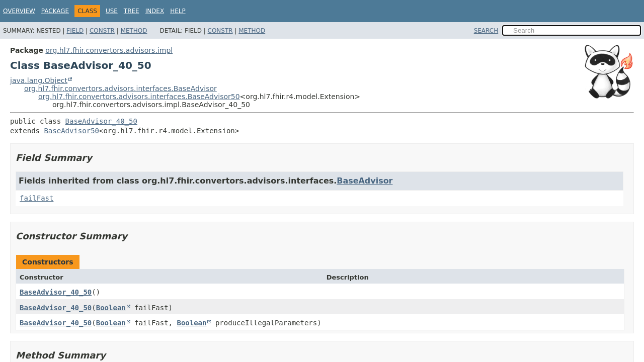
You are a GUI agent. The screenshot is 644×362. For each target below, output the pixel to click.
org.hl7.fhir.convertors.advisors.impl (109, 50)
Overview (19, 11)
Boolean (111, 308)
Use (112, 11)
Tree (132, 11)
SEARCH (486, 31)
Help (178, 11)
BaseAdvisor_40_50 (101, 121)
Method (134, 31)
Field (75, 31)
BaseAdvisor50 (71, 131)
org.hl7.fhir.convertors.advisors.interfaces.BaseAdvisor (120, 88)
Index (155, 11)
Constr (102, 31)
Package (55, 11)
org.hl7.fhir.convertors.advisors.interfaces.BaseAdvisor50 (139, 97)
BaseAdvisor (365, 181)
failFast (36, 198)
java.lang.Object (39, 80)
